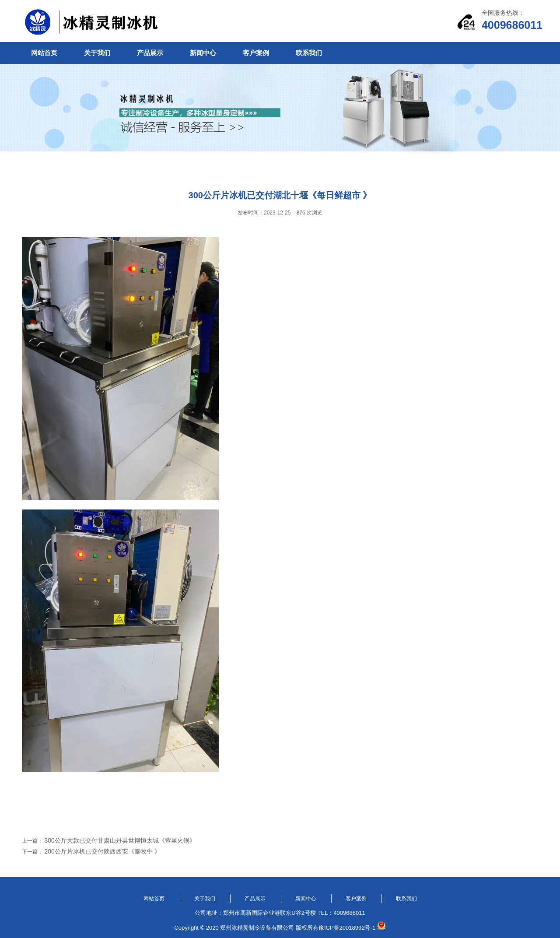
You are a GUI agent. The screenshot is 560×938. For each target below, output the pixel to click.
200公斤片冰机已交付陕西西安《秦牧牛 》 (102, 851)
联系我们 (309, 53)
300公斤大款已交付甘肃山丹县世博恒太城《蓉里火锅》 (120, 840)
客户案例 (256, 53)
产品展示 (150, 53)
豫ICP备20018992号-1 (347, 928)
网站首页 (44, 53)
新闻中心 (203, 53)
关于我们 (97, 53)
